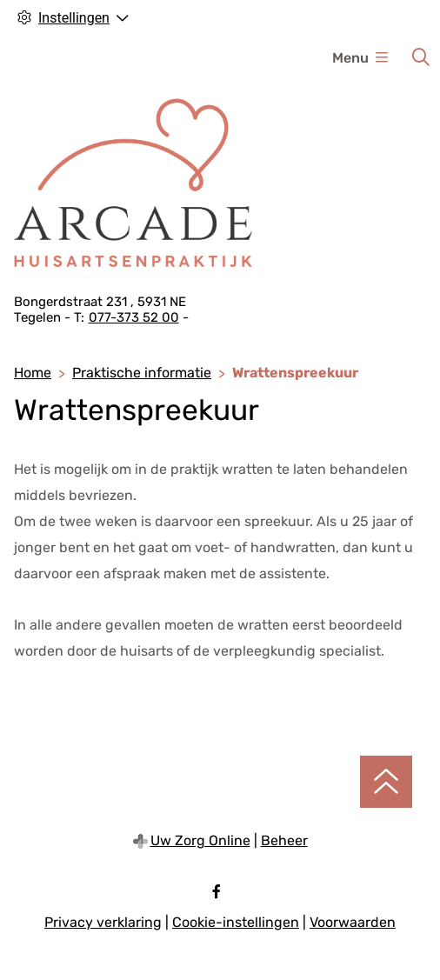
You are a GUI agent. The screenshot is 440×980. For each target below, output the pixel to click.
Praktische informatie (142, 373)
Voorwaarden (353, 922)
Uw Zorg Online (200, 840)
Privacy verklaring (103, 922)
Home (33, 373)
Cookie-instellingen (236, 922)
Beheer (284, 840)
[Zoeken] (421, 57)
